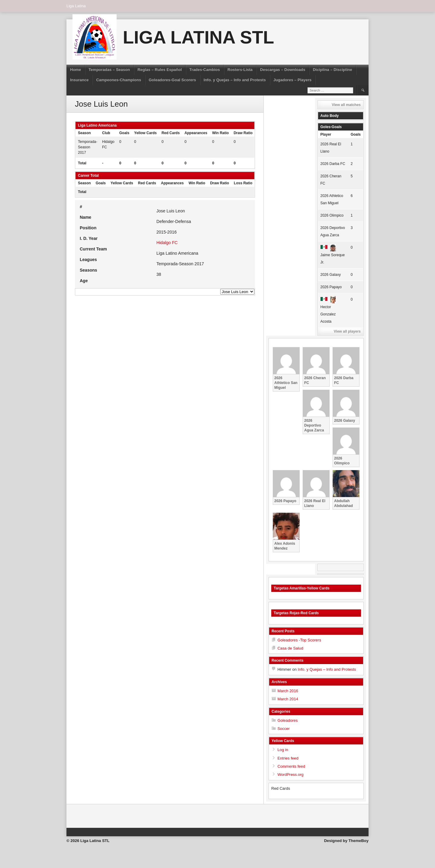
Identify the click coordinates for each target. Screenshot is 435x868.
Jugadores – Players (292, 80)
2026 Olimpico (332, 215)
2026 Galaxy (331, 275)
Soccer (283, 729)
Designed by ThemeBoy (346, 841)
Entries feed (288, 758)
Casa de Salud (290, 648)
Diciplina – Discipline (333, 70)
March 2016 (288, 691)
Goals (356, 134)
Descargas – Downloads (283, 70)
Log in (283, 750)
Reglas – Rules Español (160, 70)
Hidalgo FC (167, 243)
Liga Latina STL (198, 37)
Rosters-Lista (240, 70)
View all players (347, 331)
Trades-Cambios (205, 70)
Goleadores (287, 720)
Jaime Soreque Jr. (333, 255)
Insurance (79, 80)
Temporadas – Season (109, 70)
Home (76, 70)
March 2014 (288, 699)
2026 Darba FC (333, 164)
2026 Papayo (331, 287)
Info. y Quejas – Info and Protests (235, 80)
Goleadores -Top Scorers (299, 640)
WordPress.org (290, 774)
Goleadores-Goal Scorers (172, 80)
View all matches (346, 105)
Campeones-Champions (119, 80)
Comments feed (291, 766)
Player (326, 134)
